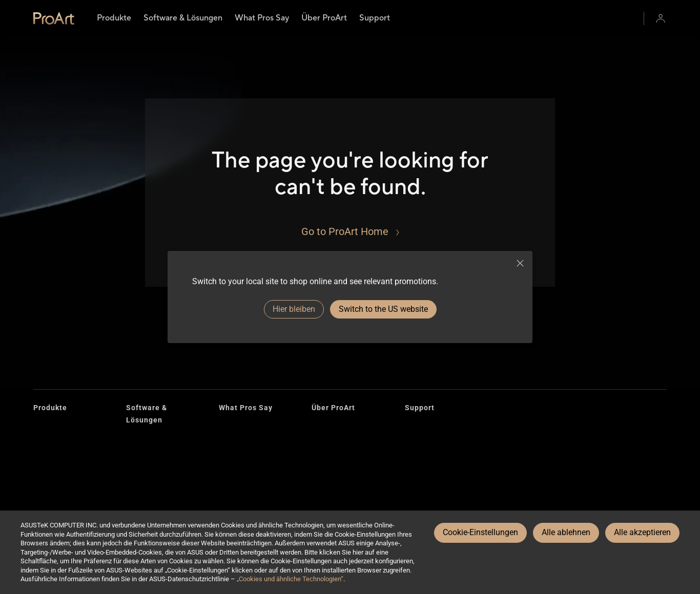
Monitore (48, 427)
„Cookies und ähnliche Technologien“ (290, 579)
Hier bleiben (294, 309)
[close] (520, 263)
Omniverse (143, 483)
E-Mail (415, 470)
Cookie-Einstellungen (480, 532)
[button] (661, 18)
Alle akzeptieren (642, 532)
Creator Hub (146, 440)
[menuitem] (114, 18)
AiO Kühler (50, 493)
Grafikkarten (54, 444)
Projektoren (52, 509)
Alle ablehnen (566, 532)
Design (323, 444)
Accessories (54, 476)
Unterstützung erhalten (442, 487)
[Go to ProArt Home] (350, 231)
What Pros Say (246, 408)
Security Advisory (433, 503)
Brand (321, 427)
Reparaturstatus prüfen (443, 427)
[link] (54, 18)
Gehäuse (48, 460)
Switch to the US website (383, 309)
